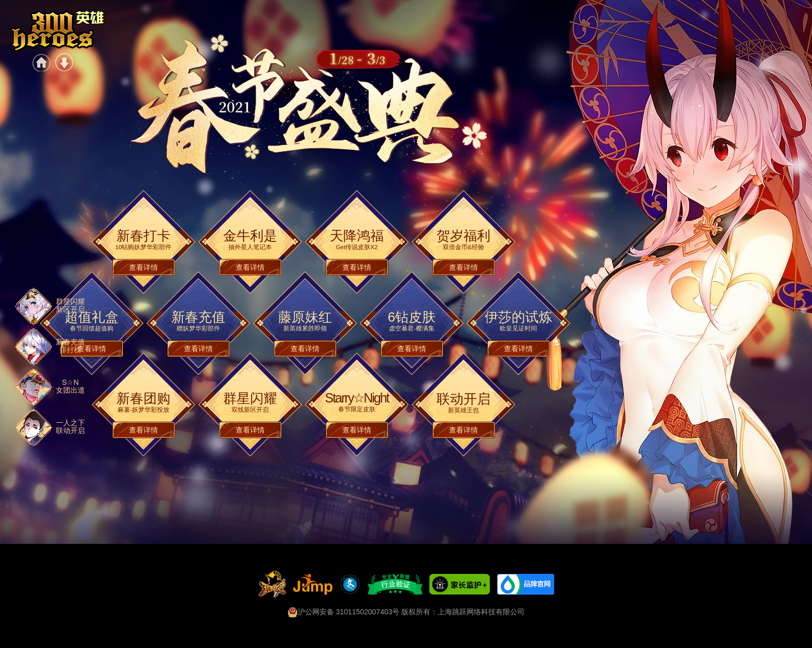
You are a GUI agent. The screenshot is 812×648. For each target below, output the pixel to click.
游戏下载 (64, 62)
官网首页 (41, 62)
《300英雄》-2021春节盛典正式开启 (57, 31)
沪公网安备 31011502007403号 (344, 612)
